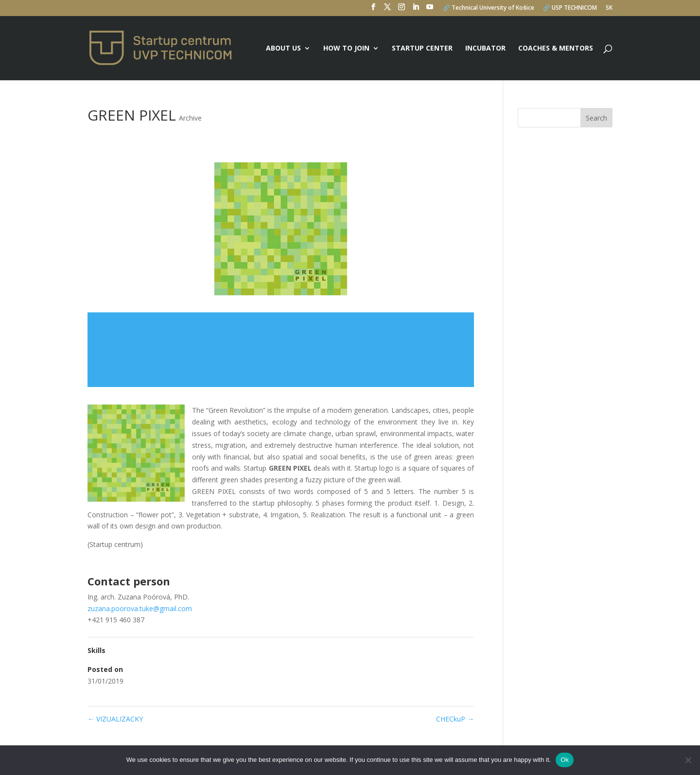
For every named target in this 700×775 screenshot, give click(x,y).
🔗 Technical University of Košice (489, 8)
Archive (190, 118)
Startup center (422, 49)
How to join (346, 49)
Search (596, 118)
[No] (688, 760)
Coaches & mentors (556, 49)
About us (283, 49)
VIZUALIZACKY (115, 719)
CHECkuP (455, 719)
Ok (565, 760)
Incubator (485, 49)
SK (609, 8)
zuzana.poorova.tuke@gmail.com (140, 608)
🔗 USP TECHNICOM (570, 8)
